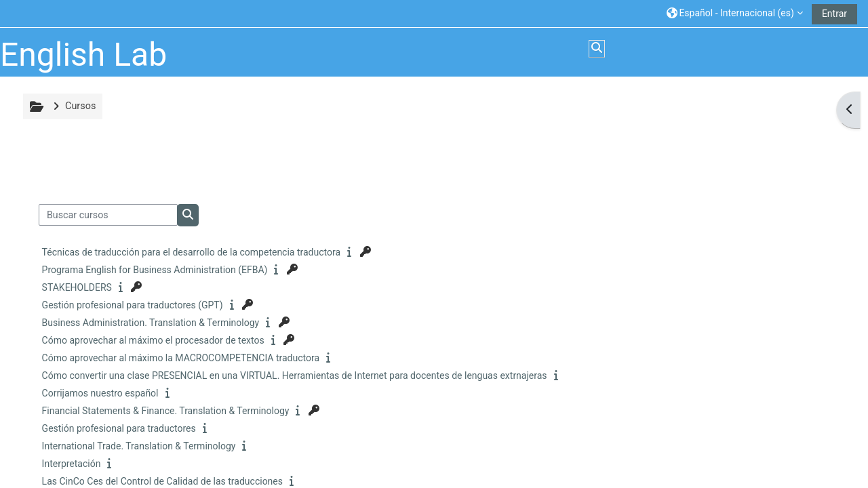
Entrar (834, 14)
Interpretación (72, 464)
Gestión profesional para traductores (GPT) (133, 305)
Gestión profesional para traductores (119, 428)
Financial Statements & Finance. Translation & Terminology (166, 411)
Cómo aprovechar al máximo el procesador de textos (153, 340)
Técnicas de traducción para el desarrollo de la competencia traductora (191, 252)
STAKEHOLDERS (77, 287)
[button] (735, 13)
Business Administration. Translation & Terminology (151, 323)
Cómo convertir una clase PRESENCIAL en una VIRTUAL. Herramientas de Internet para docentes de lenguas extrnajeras (295, 375)
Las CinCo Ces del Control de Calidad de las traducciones (162, 481)
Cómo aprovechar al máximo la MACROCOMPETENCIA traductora (181, 358)
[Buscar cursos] (108, 215)
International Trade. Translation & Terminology (139, 446)
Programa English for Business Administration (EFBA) (155, 270)
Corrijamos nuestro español (100, 393)
